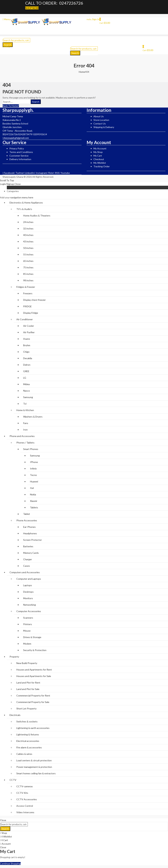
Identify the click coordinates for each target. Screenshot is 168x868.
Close (18, 184)
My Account (100, 148)
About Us (99, 116)
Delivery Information (20, 159)
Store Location (101, 120)
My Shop (98, 152)
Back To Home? (11, 106)
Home (82, 72)
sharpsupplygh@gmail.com (16, 138)
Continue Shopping (10, 863)
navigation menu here (22, 197)
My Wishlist (100, 163)
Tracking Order (102, 166)
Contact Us (100, 124)
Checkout (99, 159)
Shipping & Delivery (104, 127)
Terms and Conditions (21, 152)
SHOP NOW (32, 8)
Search (75, 53)
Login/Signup (7, 184)
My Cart (98, 156)
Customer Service (19, 156)
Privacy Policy (17, 148)
